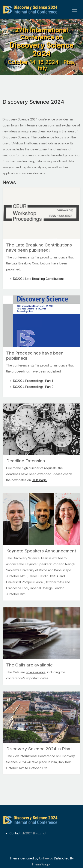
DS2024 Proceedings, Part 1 (33, 381)
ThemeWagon (41, 864)
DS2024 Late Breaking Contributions (39, 279)
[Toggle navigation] (74, 10)
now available (36, 672)
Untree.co (46, 858)
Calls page (39, 480)
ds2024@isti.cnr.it (34, 833)
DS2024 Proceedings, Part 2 (33, 387)
